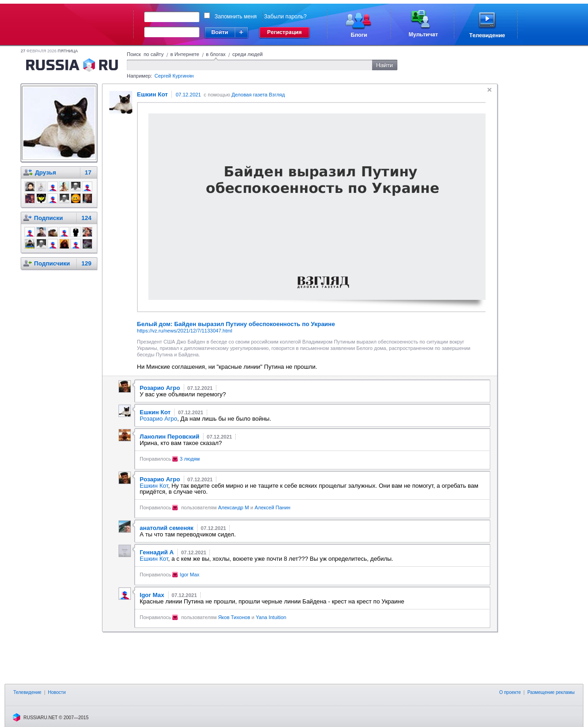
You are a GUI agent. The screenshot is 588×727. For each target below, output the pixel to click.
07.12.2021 (188, 95)
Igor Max (189, 575)
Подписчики (52, 263)
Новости (57, 692)
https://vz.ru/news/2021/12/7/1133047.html (184, 331)
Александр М (234, 507)
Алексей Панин (272, 507)
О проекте (510, 692)
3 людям (190, 459)
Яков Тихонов (234, 617)
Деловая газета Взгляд (258, 95)
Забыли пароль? (286, 17)
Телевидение (27, 692)
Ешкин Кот (154, 486)
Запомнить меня (236, 17)
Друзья (45, 172)
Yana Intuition (271, 617)
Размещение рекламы (551, 692)
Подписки (48, 218)
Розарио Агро (158, 419)
